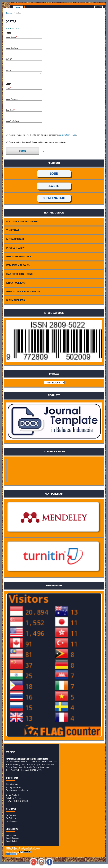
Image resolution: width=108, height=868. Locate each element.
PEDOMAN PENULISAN (19, 257)
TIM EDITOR (13, 230)
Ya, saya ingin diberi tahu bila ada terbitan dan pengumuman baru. (36, 142)
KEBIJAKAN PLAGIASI (18, 265)
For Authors (11, 818)
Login (44, 151)
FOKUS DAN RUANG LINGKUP (22, 222)
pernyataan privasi (68, 135)
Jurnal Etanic (11, 835)
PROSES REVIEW (15, 248)
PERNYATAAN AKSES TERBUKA (23, 291)
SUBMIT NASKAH (54, 198)
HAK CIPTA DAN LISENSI (20, 274)
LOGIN (54, 174)
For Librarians (12, 821)
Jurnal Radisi (11, 841)
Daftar (22, 151)
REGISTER (54, 186)
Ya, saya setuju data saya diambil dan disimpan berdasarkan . (41, 135)
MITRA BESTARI (15, 239)
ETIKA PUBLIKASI (16, 283)
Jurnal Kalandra (12, 838)
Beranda (9, 13)
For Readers (11, 815)
